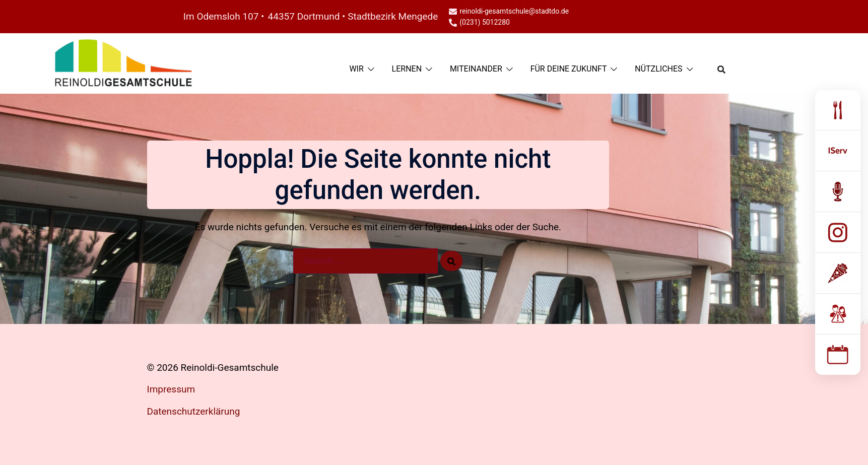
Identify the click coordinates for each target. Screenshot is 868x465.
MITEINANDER (476, 69)
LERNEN (407, 69)
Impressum (171, 389)
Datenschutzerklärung (194, 411)
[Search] (451, 261)
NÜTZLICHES (658, 69)
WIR (356, 69)
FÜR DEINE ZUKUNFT (569, 69)
